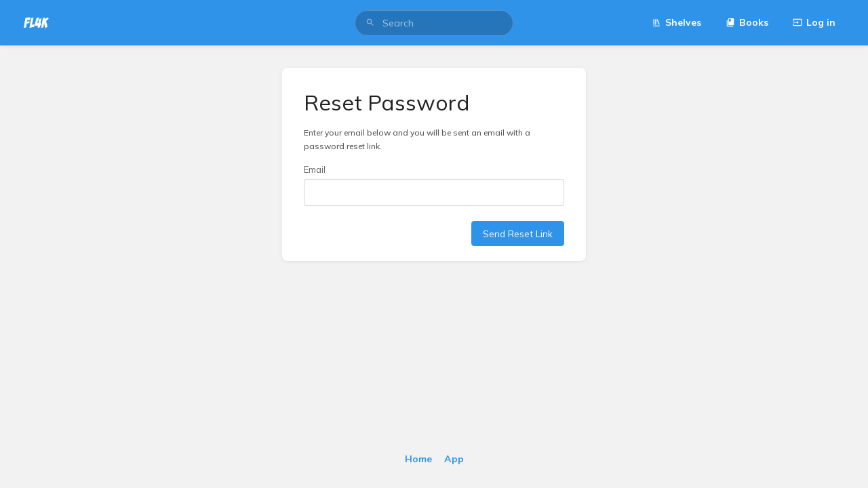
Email (315, 169)
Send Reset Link (518, 233)
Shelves (676, 22)
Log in (814, 22)
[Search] (370, 23)
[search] (434, 23)
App (454, 459)
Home (418, 459)
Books (747, 22)
